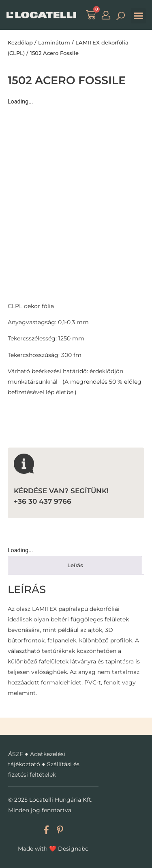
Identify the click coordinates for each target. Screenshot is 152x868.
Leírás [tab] (75, 565)
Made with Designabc (53, 849)
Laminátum (54, 42)
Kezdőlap (20, 42)
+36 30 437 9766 (43, 501)
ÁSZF (16, 754)
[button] (139, 16)
